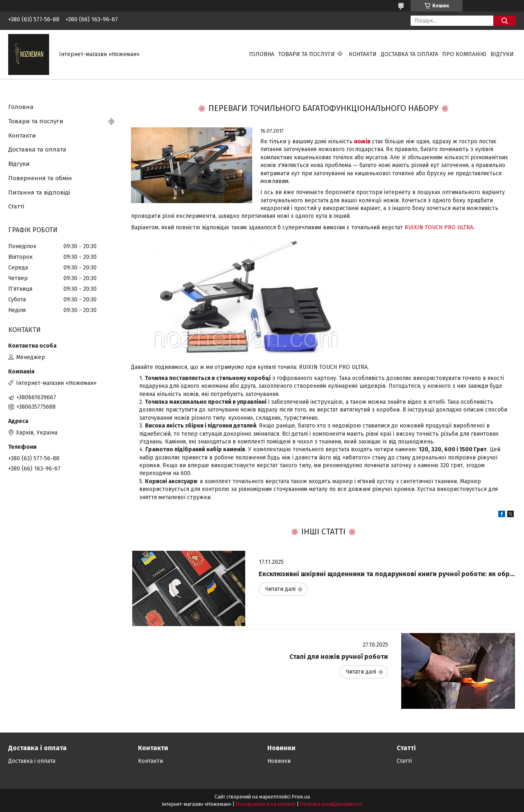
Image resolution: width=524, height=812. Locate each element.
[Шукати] (505, 21)
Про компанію (464, 54)
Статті (16, 206)
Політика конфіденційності (331, 804)
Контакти (363, 54)
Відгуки (502, 54)
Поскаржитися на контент (266, 804)
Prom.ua (301, 797)
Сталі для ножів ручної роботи (339, 657)
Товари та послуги (307, 54)
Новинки (279, 761)
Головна (262, 54)
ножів (362, 141)
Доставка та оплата (409, 54)
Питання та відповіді (39, 192)
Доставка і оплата (32, 761)
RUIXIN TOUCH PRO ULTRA (439, 227)
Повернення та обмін (40, 178)
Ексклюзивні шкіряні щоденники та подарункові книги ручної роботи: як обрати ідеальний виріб (387, 574)
